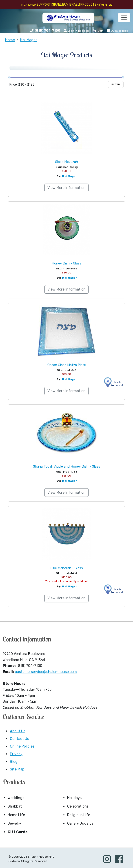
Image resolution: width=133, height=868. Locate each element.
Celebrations (78, 806)
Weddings (16, 798)
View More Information (66, 188)
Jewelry (14, 823)
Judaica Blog (117, 31)
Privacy (16, 754)
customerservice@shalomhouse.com (46, 672)
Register (84, 31)
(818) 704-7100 (47, 31)
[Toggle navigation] (124, 18)
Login (69, 31)
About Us (18, 731)
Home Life (16, 815)
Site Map (17, 769)
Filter (116, 84)
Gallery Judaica (80, 823)
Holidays (74, 798)
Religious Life (79, 815)
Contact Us (19, 739)
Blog (14, 762)
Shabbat (15, 806)
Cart (98, 31)
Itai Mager (69, 176)
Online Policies (22, 746)
